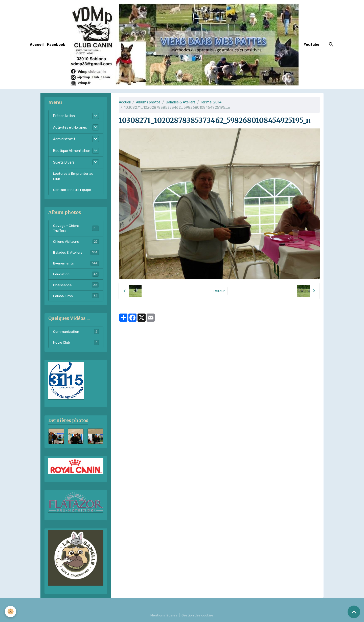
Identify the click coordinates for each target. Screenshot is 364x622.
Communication (76, 332)
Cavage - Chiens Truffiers (76, 228)
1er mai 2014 (211, 102)
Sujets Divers (64, 162)
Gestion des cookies (198, 616)
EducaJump (76, 296)
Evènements (76, 263)
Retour (219, 291)
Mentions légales (164, 616)
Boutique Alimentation (72, 151)
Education (76, 274)
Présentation (64, 116)
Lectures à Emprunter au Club (73, 176)
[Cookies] (11, 612)
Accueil (37, 45)
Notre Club (76, 343)
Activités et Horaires (70, 128)
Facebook (56, 45)
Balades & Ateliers (181, 102)
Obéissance (76, 285)
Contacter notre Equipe (72, 190)
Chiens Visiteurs (76, 242)
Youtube (312, 45)
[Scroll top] (354, 612)
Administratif (64, 139)
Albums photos (148, 102)
